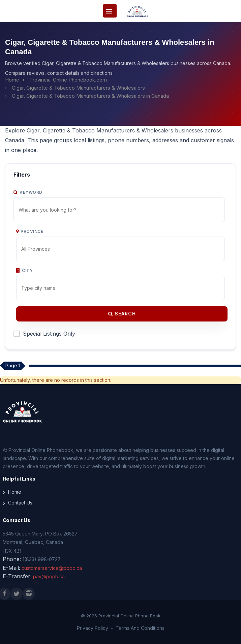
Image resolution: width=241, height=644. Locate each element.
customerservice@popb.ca (52, 568)
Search (122, 314)
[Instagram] (29, 594)
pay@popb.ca (49, 576)
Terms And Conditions (140, 628)
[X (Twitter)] (17, 594)
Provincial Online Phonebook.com (68, 80)
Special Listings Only (49, 334)
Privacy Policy (93, 628)
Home (12, 80)
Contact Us (20, 503)
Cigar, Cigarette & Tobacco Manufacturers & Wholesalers (78, 88)
